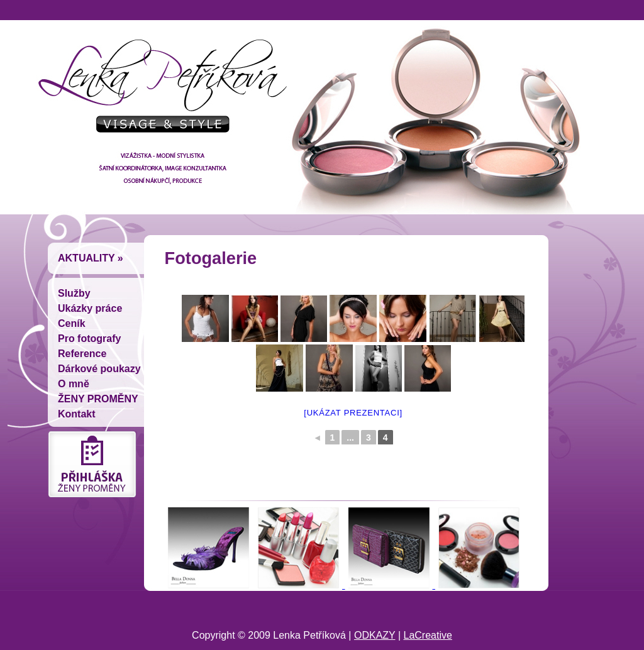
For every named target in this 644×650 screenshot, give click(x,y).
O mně (74, 384)
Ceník (72, 323)
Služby (74, 293)
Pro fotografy (89, 339)
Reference (82, 354)
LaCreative (428, 635)
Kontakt (77, 414)
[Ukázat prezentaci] (353, 413)
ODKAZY (375, 635)
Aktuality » (91, 258)
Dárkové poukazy (99, 369)
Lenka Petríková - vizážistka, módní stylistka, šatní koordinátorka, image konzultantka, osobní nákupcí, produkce (158, 91)
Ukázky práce (90, 308)
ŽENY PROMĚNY (98, 399)
